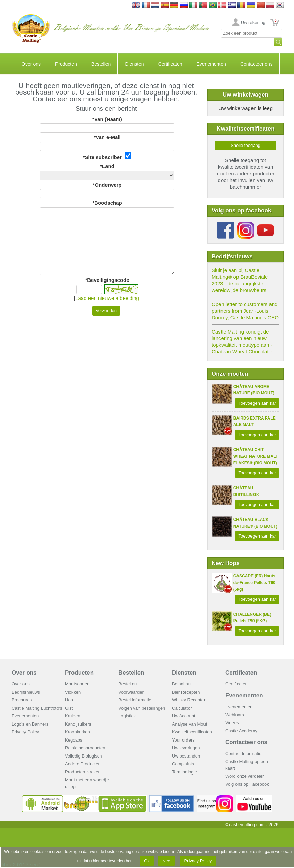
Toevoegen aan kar (257, 403)
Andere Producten (83, 764)
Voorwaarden (132, 692)
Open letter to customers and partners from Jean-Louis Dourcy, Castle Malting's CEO (245, 311)
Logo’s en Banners (30, 724)
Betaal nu (181, 684)
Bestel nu (128, 684)
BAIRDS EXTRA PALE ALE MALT (255, 422)
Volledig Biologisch (83, 756)
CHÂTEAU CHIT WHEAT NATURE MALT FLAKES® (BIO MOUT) (256, 456)
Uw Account (184, 716)
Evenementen (211, 64)
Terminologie (184, 772)
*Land (107, 166)
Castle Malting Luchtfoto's (37, 708)
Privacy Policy (25, 732)
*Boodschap (107, 203)
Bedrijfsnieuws (26, 692)
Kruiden (73, 716)
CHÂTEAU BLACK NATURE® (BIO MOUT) (255, 523)
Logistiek (127, 716)
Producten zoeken (83, 772)
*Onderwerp (107, 185)
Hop (69, 700)
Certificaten (170, 64)
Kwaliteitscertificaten (192, 732)
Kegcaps (74, 740)
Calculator (182, 708)
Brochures (22, 700)
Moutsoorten (77, 684)
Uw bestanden (186, 756)
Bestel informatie (135, 700)
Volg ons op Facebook (247, 784)
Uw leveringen (186, 748)
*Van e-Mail (107, 137)
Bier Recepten (186, 692)
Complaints (183, 764)
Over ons (31, 64)
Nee (166, 861)
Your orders (183, 740)
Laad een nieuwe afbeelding (107, 298)
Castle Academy (241, 731)
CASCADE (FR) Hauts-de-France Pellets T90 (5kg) (255, 583)
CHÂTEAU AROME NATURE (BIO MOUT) (254, 390)
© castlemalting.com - (251, 825)
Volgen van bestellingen (142, 708)
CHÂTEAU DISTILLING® (246, 491)
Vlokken (73, 692)
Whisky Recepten (189, 700)
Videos (232, 723)
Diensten (134, 64)
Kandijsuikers (78, 724)
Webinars (235, 715)
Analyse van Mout (189, 724)
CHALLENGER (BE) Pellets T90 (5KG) (252, 618)
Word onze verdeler (244, 776)
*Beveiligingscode (107, 280)
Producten (66, 64)
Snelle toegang (246, 145)
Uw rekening (253, 23)
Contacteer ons (256, 64)
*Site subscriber (107, 156)
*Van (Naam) (107, 119)
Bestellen (101, 64)
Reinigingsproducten (85, 748)
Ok (147, 861)
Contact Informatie (243, 754)
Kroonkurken (78, 732)
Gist (69, 708)
